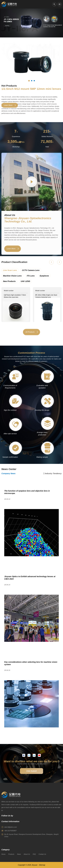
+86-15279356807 (10, 831)
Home (3, 854)
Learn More (8, 105)
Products (11, 854)
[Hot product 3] (34, 81)
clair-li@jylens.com (11, 827)
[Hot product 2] (32, 81)
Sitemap (42, 865)
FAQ (34, 854)
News (19, 854)
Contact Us (42, 854)
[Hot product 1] (29, 81)
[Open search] (54, 4)
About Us (27, 854)
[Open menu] (60, 4)
